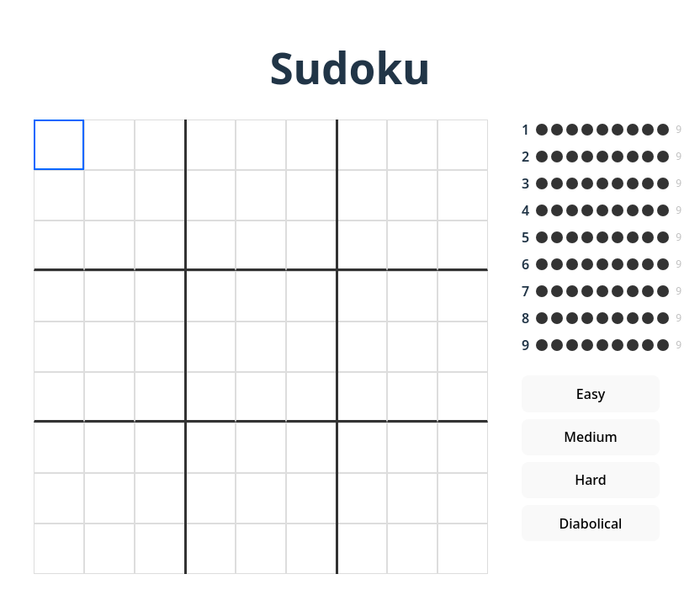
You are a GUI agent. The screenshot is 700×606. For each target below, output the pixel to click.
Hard (591, 480)
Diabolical (591, 524)
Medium (590, 437)
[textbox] (59, 145)
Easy (591, 394)
